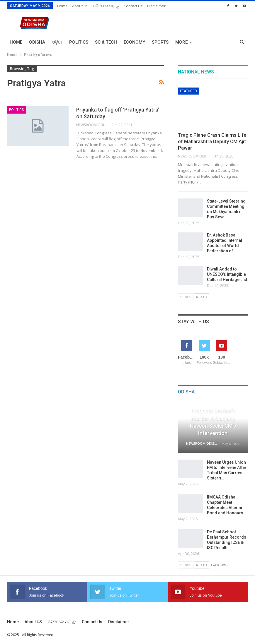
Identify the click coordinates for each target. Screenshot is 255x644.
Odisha (37, 42)
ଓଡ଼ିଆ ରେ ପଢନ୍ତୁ (106, 6)
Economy (134, 42)
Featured (188, 91)
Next (202, 297)
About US (80, 6)
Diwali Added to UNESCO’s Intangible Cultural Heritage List (227, 274)
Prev (186, 297)
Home (62, 6)
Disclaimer (156, 6)
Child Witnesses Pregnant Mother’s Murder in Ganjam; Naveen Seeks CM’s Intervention (213, 418)
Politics (79, 42)
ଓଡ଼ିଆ (57, 42)
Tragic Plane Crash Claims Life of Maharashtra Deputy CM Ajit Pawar (212, 141)
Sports (160, 42)
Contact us (133, 6)
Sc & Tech (106, 42)
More (181, 42)
